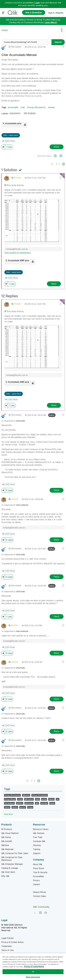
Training (37, 849)
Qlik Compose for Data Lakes (15, 853)
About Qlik (38, 864)
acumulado (13, 107)
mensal (51, 107)
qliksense (29, 803)
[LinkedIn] (40, 913)
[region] (33, 966)
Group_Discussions (36, 107)
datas (52, 803)
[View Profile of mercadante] (16, 47)
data (37, 799)
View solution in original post (17, 253)
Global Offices (40, 892)
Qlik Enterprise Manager (12, 864)
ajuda (44, 799)
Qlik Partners (39, 833)
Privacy (36, 880)
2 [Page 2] (59, 164)
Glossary (37, 845)
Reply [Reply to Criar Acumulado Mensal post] (57, 147)
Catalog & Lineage (10, 868)
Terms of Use (7, 950)
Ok (33, 972)
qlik (37, 803)
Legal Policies (7, 938)
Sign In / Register (56, 13)
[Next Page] (63, 164)
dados (15, 807)
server (23, 807)
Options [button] (62, 30)
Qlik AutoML (7, 841)
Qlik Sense (6, 837)
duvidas (44, 803)
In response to (13, 421)
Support (37, 853)
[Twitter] (35, 913)
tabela (51, 799)
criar (23, 107)
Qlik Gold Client (8, 872)
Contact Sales (39, 896)
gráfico (20, 803)
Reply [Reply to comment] (54, 284)
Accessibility (39, 876)
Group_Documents (40, 795)
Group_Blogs (10, 799)
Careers (37, 884)
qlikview (26, 795)
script (20, 799)
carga (30, 807)
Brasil (5, 30)
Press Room (39, 868)
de (58, 799)
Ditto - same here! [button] (11, 135)
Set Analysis (30, 113)
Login (37, 3)
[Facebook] (46, 913)
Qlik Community (41, 907)
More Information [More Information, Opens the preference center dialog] (33, 977)
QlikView (5, 845)
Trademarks (7, 946)
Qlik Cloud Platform (10, 833)
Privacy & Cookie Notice (12, 942)
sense (7, 807)
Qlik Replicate (7, 849)
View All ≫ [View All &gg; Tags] (8, 814)
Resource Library (41, 829)
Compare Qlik (39, 841)
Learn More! (51, 22)
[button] (63, 47)
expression (15, 113)
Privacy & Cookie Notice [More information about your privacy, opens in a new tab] (34, 967)
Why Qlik (5, 876)
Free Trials (38, 837)
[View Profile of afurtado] (18, 178)
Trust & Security (40, 872)
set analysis (9, 803)
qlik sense (29, 799)
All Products (7, 829)
